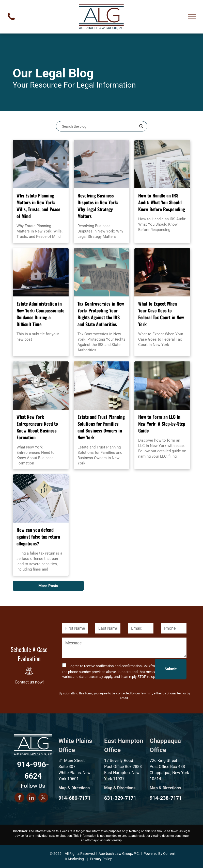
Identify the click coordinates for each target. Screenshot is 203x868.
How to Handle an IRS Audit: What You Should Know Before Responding (162, 202)
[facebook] (19, 798)
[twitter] (43, 798)
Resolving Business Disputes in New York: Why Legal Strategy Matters (98, 206)
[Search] (102, 126)
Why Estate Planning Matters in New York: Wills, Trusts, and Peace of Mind (38, 206)
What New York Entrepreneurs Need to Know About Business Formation (37, 427)
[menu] (192, 17)
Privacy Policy (101, 859)
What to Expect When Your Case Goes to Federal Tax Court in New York (161, 314)
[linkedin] (31, 798)
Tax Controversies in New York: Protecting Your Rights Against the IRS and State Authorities (101, 314)
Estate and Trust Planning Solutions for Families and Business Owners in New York (101, 427)
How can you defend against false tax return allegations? (38, 537)
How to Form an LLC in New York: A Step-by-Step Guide (162, 424)
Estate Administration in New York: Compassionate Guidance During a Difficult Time (40, 314)
